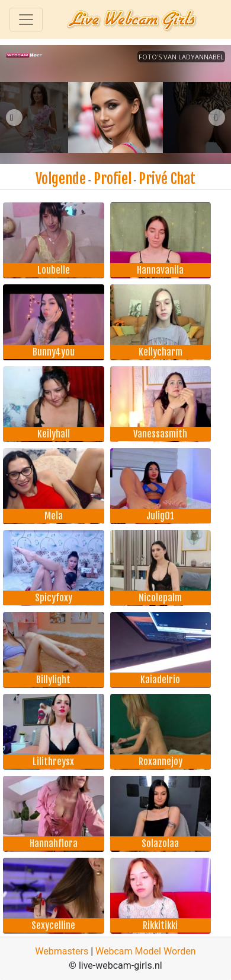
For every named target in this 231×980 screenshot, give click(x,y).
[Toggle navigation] (26, 20)
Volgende (61, 179)
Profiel (113, 179)
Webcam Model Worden (146, 951)
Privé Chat (167, 179)
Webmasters (62, 951)
